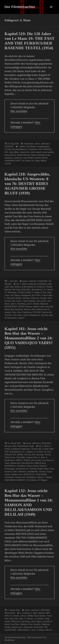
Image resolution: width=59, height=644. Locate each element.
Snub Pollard (29, 158)
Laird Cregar (36, 621)
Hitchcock (35, 298)
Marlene (29, 307)
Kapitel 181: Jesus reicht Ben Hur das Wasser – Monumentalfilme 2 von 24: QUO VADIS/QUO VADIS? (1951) (29, 338)
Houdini (44, 298)
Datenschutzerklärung (15, 637)
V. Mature (48, 477)
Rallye (34, 155)
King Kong (25, 621)
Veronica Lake (47, 315)
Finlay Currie (10, 457)
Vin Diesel (26, 161)
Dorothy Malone (19, 149)
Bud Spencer (37, 290)
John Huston (36, 460)
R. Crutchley (32, 469)
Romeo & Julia (11, 472)
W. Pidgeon (43, 480)
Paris (19, 312)
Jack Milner (14, 152)
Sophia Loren (17, 474)
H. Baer (42, 457)
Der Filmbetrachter (20, 7)
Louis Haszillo (48, 152)
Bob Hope (16, 290)
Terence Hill (47, 312)
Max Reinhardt (17, 309)
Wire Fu (49, 630)
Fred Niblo (21, 457)
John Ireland (36, 152)
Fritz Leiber (19, 619)
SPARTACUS (29, 474)
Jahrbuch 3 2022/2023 (38, 281)
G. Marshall (9, 298)
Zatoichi (21, 318)
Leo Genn (47, 460)
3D (17, 284)
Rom (52, 469)
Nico (14, 312)
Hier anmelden (19, 111)
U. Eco (33, 630)
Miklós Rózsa (40, 463)
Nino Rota (15, 624)
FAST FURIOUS (45, 149)
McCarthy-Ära (28, 463)
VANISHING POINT (13, 161)
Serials (7, 627)
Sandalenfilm (33, 472)
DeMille (20, 455)
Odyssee (24, 624)
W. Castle (35, 161)
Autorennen (28, 144)
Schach (42, 472)
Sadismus (9, 158)
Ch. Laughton (27, 452)
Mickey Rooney (24, 155)
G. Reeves (29, 619)
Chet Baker (31, 147)
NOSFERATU (10, 466)
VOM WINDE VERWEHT (15, 480)
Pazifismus (27, 312)
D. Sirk (43, 292)
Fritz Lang (9, 619)
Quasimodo (21, 469)
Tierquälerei (31, 477)
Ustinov (40, 477)
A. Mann (22, 147)
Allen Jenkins (15, 287)
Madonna (44, 304)
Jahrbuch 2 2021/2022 (41, 443)
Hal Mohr (26, 298)
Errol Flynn (36, 295)
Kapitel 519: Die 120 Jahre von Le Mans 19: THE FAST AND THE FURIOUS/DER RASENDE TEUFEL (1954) (29, 41)
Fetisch (48, 455)
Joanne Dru (25, 152)
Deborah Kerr (10, 455)
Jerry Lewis (41, 301)
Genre (37, 144)
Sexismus (18, 158)
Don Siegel (15, 295)
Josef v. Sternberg (18, 304)
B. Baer (46, 449)
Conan (23, 616)
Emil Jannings (38, 455)
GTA (6, 152)
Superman (28, 627)
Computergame (43, 147)
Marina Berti (16, 463)
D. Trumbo (38, 452)
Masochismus (10, 155)
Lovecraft (46, 621)
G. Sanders (39, 619)
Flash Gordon (40, 616)
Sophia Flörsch (41, 158)
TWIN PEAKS (23, 630)
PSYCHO (37, 312)
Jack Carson (17, 301)
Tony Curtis (17, 315)
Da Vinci (47, 452)
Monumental (23, 446)
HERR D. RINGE (23, 460)
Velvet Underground (31, 315)
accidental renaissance (37, 284)
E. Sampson (32, 149)
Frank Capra (47, 295)
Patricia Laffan (32, 466)
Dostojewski (26, 295)
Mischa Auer (42, 309)
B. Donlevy (39, 287)
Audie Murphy (27, 287)
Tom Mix (8, 315)
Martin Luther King (41, 307)
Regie (32, 446)
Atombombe (36, 449)
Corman (8, 149)
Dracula (27, 455)
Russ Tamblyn (35, 624)
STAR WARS (41, 474)
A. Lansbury (25, 613)
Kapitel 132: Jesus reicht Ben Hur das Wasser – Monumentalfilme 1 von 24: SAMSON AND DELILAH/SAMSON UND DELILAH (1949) (29, 503)
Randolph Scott (44, 155)
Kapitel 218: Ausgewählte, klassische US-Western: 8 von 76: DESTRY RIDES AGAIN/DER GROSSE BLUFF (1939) (27, 184)
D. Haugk (35, 292)
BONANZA (26, 290)
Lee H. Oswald (33, 304)
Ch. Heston (48, 290)
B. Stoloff (48, 287)
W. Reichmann (11, 318)
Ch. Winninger (10, 292)
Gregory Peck (32, 457)
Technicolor (9, 477)
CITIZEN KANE (24, 292)
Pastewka (21, 466)
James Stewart (29, 301)
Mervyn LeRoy (30, 309)
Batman (8, 290)
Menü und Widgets (51, 10)
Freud (49, 616)
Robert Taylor (43, 469)
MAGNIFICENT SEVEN (14, 307)
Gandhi (18, 298)
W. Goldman (32, 480)
